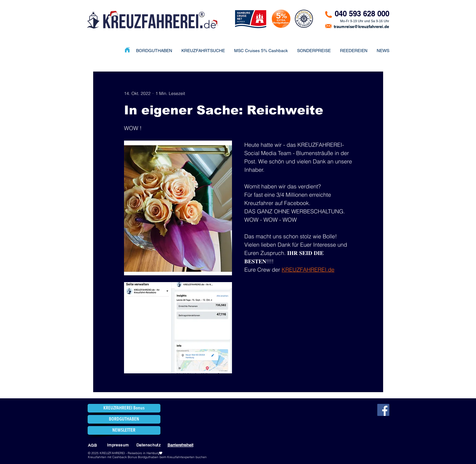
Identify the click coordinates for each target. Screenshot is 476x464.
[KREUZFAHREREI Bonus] (124, 408)
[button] (314, 51)
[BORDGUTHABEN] (124, 419)
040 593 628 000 (362, 14)
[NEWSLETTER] (124, 430)
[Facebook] (383, 410)
